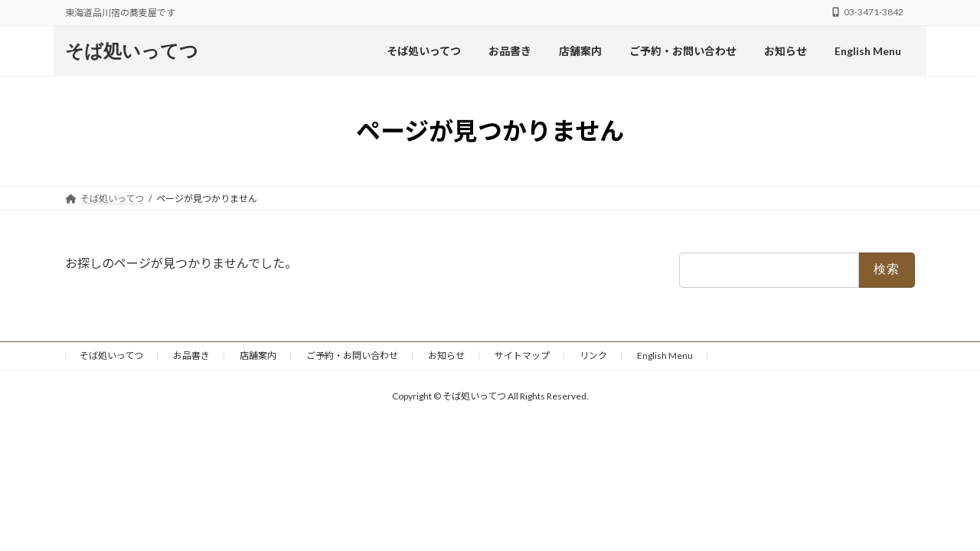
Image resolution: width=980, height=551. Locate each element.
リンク (593, 355)
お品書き (191, 355)
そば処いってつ (111, 355)
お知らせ (446, 355)
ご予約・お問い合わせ (352, 355)
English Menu (665, 355)
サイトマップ (522, 355)
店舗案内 (258, 355)
